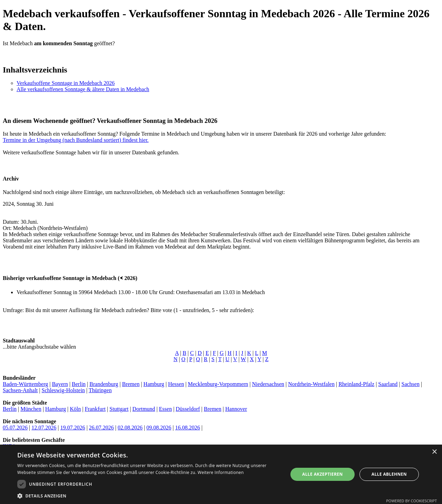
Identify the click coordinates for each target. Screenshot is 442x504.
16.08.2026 (188, 428)
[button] (149, 496)
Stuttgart (119, 409)
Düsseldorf (188, 409)
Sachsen (411, 384)
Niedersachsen (268, 384)
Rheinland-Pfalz (356, 384)
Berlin (79, 384)
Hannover (236, 409)
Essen (165, 409)
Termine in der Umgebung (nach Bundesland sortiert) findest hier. (76, 140)
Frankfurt (95, 409)
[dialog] (221, 474)
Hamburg (154, 384)
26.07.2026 (102, 428)
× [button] (434, 452)
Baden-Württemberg (25, 384)
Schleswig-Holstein (63, 390)
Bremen (131, 384)
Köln (75, 409)
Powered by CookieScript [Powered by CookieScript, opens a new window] (411, 501)
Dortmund (144, 409)
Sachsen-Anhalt (20, 390)
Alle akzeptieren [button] (323, 474)
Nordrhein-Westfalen (311, 384)
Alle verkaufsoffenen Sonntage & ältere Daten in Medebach (83, 89)
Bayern (60, 384)
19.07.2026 (73, 428)
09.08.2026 (159, 428)
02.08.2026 (130, 428)
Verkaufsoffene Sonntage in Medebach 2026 (66, 83)
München (31, 409)
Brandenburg (104, 384)
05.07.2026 (15, 428)
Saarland (388, 384)
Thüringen (100, 390)
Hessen (176, 384)
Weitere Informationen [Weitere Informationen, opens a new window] (221, 472)
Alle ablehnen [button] (389, 474)
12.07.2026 (44, 428)
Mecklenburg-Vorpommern (218, 384)
